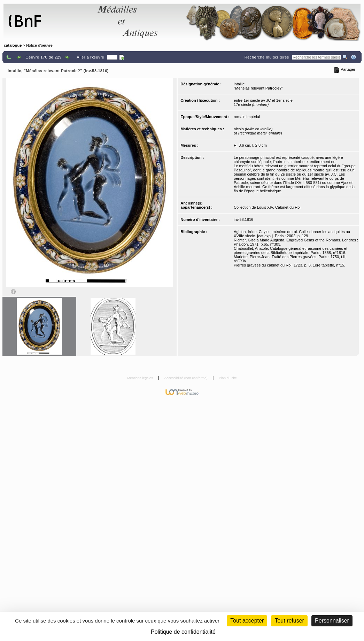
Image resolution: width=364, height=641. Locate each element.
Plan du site (228, 378)
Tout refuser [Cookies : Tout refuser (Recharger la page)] (289, 621)
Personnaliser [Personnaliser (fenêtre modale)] (332, 621)
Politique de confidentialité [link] (183, 632)
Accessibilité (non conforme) (187, 378)
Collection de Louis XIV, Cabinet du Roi (267, 207)
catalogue (13, 45)
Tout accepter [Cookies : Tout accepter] (247, 621)
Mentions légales (141, 378)
